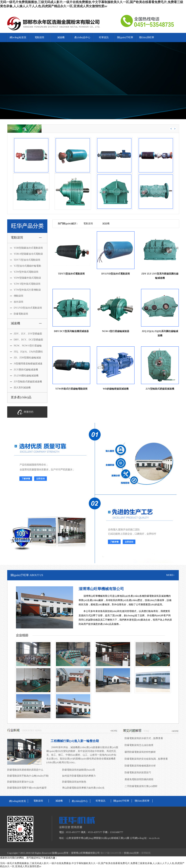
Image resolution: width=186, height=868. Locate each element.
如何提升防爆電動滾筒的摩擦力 (79, 776)
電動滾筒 (39, 37)
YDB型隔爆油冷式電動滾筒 (26, 248)
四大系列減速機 (20, 388)
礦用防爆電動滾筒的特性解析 (140, 752)
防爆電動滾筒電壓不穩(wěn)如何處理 (27, 788)
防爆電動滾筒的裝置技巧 (138, 773)
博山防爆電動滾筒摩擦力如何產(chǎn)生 (83, 788)
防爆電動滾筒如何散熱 (74, 782)
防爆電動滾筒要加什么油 (20, 782)
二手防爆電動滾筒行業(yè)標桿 (141, 786)
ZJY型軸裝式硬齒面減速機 (26, 382)
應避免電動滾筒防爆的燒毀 (139, 779)
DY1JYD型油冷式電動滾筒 (26, 308)
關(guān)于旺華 (125, 37)
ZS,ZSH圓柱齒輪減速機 (24, 376)
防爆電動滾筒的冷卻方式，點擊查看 (144, 738)
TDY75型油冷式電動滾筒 (25, 260)
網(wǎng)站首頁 (18, 37)
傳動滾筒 (17, 296)
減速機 (61, 37)
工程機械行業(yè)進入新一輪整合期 (75, 741)
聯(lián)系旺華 (147, 37)
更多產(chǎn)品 (21, 397)
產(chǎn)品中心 (82, 37)
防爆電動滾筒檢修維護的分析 (140, 766)
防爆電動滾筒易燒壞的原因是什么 (25, 770)
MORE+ (170, 575)
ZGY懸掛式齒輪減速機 (24, 370)
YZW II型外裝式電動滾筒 (25, 284)
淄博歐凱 (146, 853)
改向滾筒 (17, 302)
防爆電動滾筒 (19, 314)
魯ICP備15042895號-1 (112, 853)
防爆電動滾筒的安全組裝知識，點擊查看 (146, 759)
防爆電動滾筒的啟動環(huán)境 (79, 770)
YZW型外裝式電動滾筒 (24, 272)
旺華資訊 (104, 37)
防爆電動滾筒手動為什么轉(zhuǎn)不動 (28, 776)
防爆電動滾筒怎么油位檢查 (139, 745)
